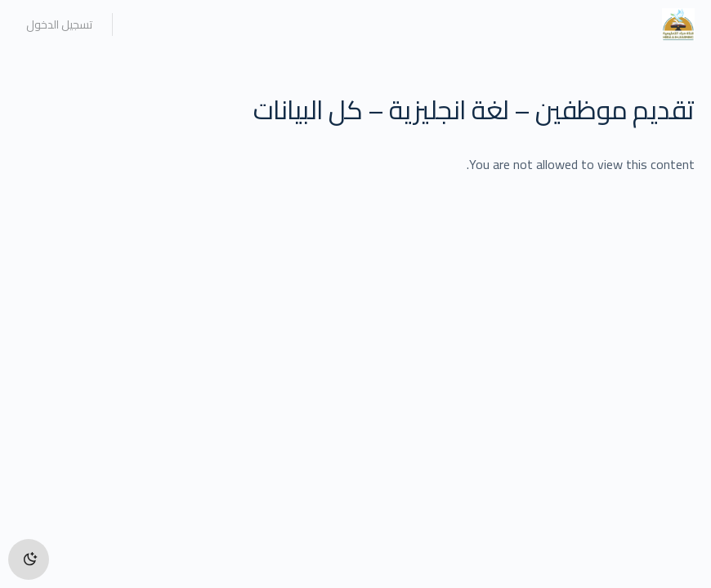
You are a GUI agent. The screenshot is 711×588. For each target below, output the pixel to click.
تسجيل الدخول (59, 24)
